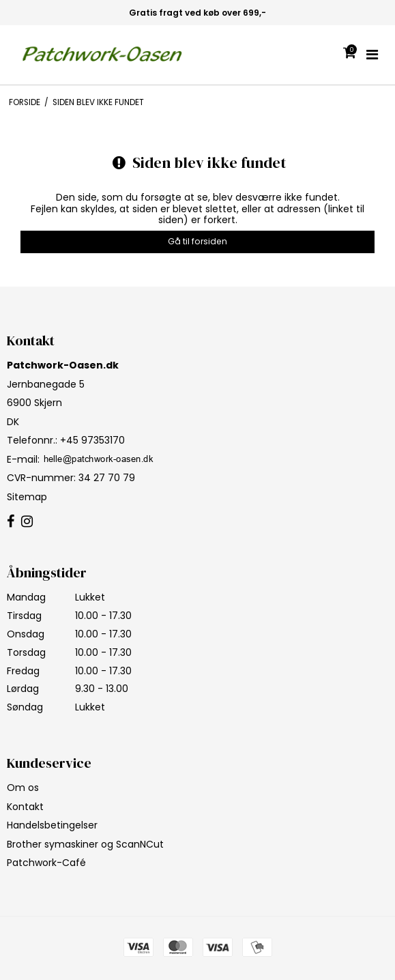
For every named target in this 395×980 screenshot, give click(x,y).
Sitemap (27, 497)
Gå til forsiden (197, 241)
